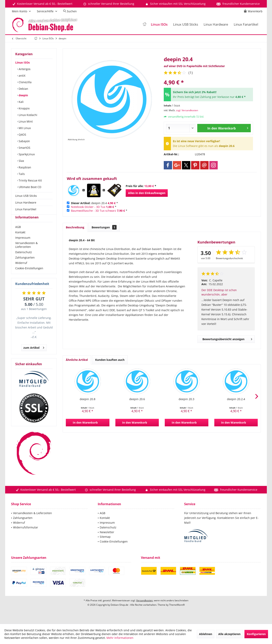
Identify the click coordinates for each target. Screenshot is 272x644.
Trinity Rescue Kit (30, 180)
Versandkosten (144, 608)
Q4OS (22, 135)
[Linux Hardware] (216, 25)
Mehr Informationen (120, 638)
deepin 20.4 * (94, 203)
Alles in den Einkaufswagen (147, 193)
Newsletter (107, 539)
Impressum (23, 245)
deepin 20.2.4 (236, 399)
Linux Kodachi (28, 115)
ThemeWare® (177, 612)
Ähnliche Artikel (77, 360)
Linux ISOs (23, 62)
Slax (21, 161)
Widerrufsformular (26, 534)
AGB (18, 234)
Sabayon (24, 141)
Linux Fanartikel (26, 209)
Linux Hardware (26, 202)
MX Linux (24, 128)
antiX (22, 76)
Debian (23, 89)
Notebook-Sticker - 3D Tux (88, 207)
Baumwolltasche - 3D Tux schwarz (94, 211)
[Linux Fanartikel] (246, 25)
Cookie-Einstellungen (29, 275)
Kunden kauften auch (110, 360)
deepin (23, 95)
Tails (21, 174)
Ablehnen (206, 634)
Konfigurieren (256, 634)
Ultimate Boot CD (30, 187)
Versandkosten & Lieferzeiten (26, 252)
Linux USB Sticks (26, 196)
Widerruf (21, 270)
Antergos (24, 69)
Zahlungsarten (25, 265)
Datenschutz (24, 259)
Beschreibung (75, 227)
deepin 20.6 (137, 399)
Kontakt (20, 239)
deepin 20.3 (186, 399)
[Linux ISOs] (159, 25)
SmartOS (24, 148)
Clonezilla (25, 82)
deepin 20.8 (88, 399)
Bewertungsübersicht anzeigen (227, 338)
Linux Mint (25, 121)
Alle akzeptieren (229, 634)
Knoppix (24, 108)
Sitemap (105, 544)
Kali (21, 102)
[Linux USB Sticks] (186, 25)
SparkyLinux (26, 154)
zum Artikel (34, 354)
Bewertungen (104, 227)
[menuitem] (254, 11)
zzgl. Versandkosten (187, 110)
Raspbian (24, 167)
